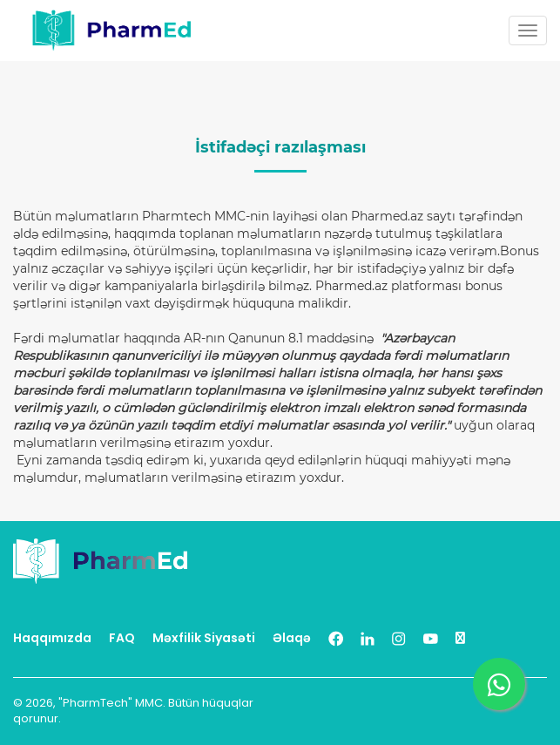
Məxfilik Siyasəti (204, 638)
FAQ (122, 638)
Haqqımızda (52, 638)
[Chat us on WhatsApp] (499, 684)
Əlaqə (292, 638)
